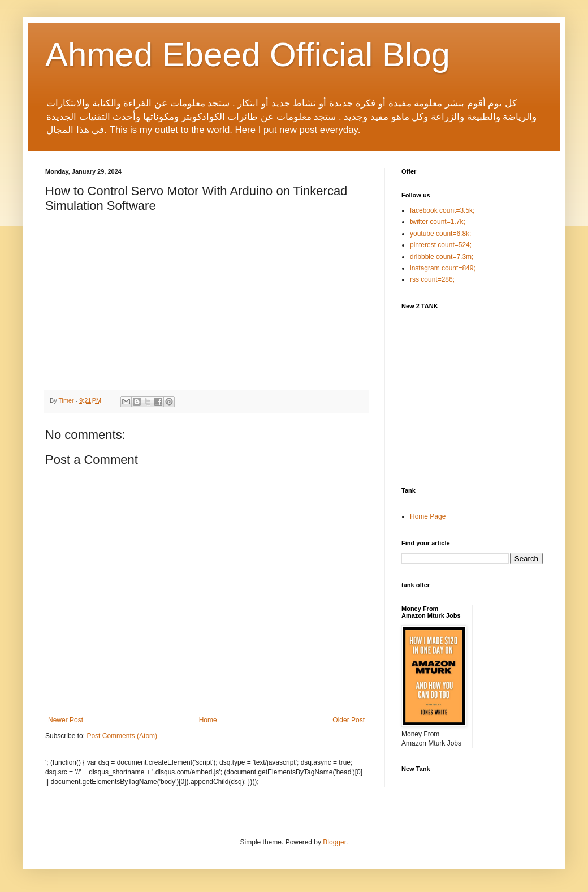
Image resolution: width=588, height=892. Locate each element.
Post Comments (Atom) (122, 736)
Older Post (349, 720)
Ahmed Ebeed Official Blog (248, 55)
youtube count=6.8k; (440, 234)
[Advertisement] (486, 397)
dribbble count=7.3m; (442, 257)
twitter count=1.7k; (438, 222)
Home (208, 720)
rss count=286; (432, 279)
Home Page (428, 516)
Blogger (334, 842)
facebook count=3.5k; (442, 210)
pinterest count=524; (441, 245)
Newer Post (66, 720)
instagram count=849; (443, 268)
